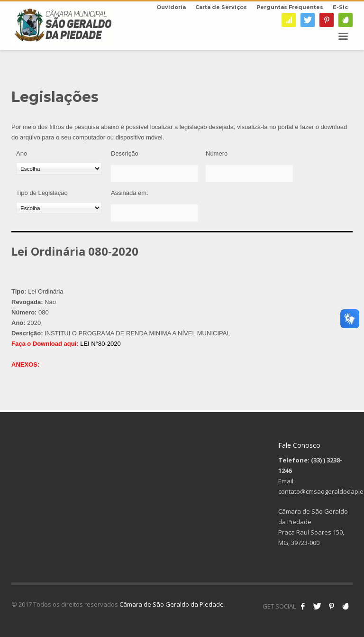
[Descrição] (155, 174)
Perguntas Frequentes (290, 7)
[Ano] (59, 169)
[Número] (249, 174)
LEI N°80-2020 (100, 344)
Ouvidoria (171, 7)
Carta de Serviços (221, 7)
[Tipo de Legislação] (59, 208)
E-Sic (340, 7)
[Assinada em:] (155, 213)
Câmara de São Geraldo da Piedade (172, 604)
